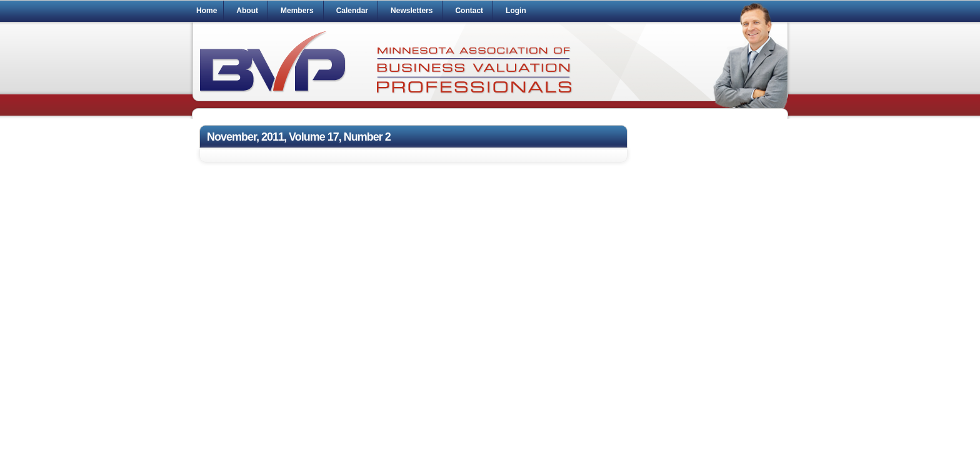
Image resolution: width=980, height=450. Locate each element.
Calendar (352, 11)
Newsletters (412, 11)
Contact (469, 11)
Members (297, 11)
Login (516, 11)
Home (207, 11)
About (247, 11)
